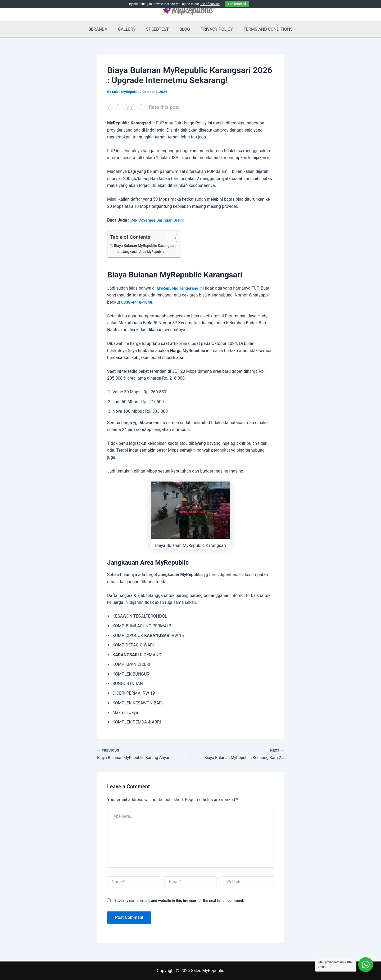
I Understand (237, 4)
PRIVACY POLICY (214, 29)
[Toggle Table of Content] (173, 238)
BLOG (184, 29)
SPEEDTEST (158, 29)
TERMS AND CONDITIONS (263, 29)
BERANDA (103, 29)
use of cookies (210, 4)
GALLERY (130, 29)
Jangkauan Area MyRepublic (144, 252)
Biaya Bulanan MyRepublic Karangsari (146, 246)
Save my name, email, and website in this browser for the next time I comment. (179, 901)
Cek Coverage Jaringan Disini (158, 220)
